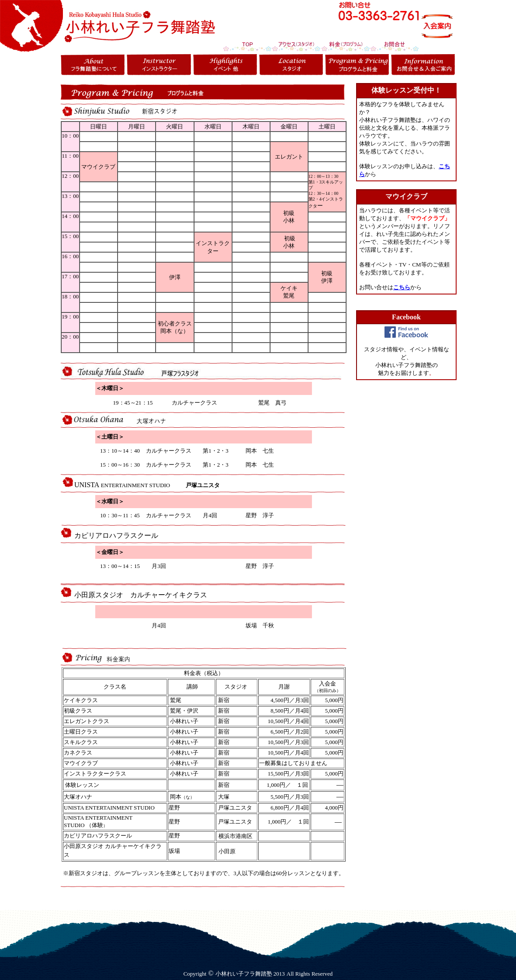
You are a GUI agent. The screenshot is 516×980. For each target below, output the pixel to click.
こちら (402, 287)
